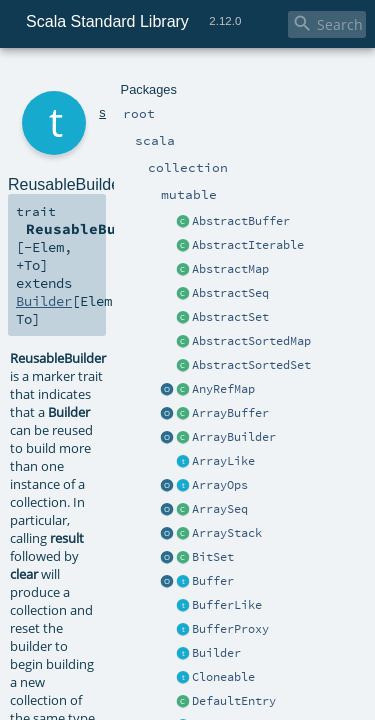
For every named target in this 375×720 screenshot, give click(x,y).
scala (87, 77)
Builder (40, 200)
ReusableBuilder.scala (215, 562)
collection (131, 77)
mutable (185, 77)
